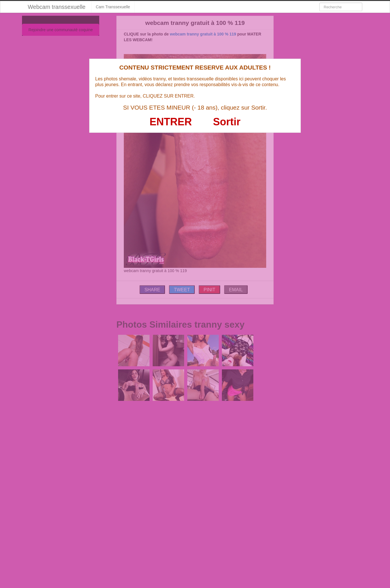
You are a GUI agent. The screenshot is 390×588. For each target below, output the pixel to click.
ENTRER (171, 122)
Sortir (227, 122)
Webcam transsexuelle (57, 7)
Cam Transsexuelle (113, 7)
